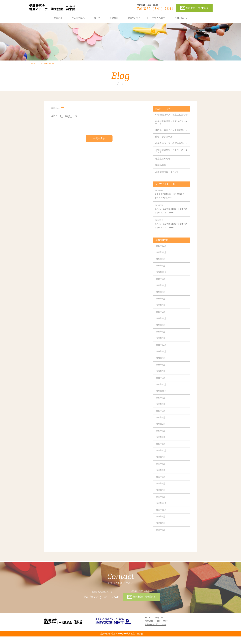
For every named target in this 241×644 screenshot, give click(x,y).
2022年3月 (161, 348)
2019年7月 (161, 480)
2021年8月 (161, 374)
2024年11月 (161, 282)
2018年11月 (161, 513)
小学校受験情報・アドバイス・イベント (171, 161)
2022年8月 (161, 335)
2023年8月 (161, 308)
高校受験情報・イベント (167, 182)
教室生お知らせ (135, 18)
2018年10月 (161, 520)
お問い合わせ (181, 18)
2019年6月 (161, 487)
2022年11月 (161, 328)
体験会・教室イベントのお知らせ (171, 137)
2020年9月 (161, 407)
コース (97, 18)
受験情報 (114, 18)
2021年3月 (161, 388)
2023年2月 (161, 322)
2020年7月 (161, 421)
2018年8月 (161, 533)
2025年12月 (161, 256)
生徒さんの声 (159, 18)
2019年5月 (161, 493)
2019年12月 (161, 460)
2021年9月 (161, 368)
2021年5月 (161, 381)
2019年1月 (161, 506)
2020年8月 (161, 414)
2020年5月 (161, 427)
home (33, 64)
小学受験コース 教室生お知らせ (171, 152)
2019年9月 (161, 467)
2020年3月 (161, 440)
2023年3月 (161, 315)
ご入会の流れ (78, 18)
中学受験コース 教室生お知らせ (171, 119)
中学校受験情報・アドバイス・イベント (171, 128)
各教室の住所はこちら (156, 632)
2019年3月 (161, 500)
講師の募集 (161, 175)
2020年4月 (161, 434)
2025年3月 (161, 275)
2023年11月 (161, 295)
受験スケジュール (164, 144)
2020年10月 (161, 401)
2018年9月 (161, 526)
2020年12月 (161, 394)
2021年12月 (161, 355)
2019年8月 (161, 473)
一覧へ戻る (99, 142)
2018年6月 (161, 540)
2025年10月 (161, 262)
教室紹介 (58, 18)
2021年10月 (161, 361)
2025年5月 (161, 269)
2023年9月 (161, 302)
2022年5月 (161, 341)
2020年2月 (161, 447)
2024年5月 (161, 289)
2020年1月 (161, 454)
